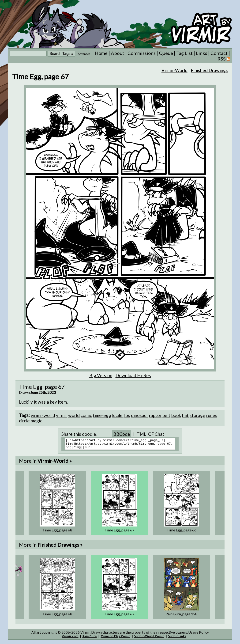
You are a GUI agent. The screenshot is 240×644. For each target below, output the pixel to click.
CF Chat (156, 434)
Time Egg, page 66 (182, 532)
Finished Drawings (209, 70)
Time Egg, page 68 (57, 532)
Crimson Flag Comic (116, 638)
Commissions (142, 53)
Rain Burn (90, 638)
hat (185, 415)
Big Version (101, 375)
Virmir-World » (55, 463)
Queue (166, 53)
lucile (117, 415)
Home (101, 53)
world (74, 415)
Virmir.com (70, 638)
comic (86, 415)
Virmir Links (177, 638)
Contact (219, 53)
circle (24, 421)
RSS (224, 59)
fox (127, 415)
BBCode (122, 434)
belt (166, 415)
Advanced (84, 54)
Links (202, 53)
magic (36, 421)
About (118, 53)
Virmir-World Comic (149, 638)
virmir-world (43, 415)
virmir (62, 415)
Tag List (184, 53)
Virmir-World (174, 70)
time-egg (102, 415)
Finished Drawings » (60, 547)
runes (212, 415)
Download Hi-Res (133, 375)
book (176, 415)
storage (197, 415)
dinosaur (140, 415)
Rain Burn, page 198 (181, 616)
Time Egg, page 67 (119, 532)
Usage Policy (199, 634)
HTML (140, 434)
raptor (155, 415)
